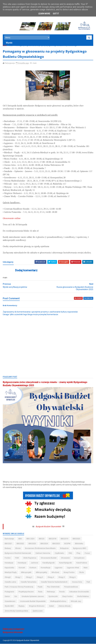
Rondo (62, 592)
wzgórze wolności (37, 606)
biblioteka (79, 544)
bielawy (8, 549)
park (88, 582)
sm (16, 597)
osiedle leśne (10, 582)
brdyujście (64, 549)
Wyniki (9, 43)
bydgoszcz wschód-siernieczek (18, 553)
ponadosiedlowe (71, 587)
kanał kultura (82, 563)
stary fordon (67, 597)
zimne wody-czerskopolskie (16, 611)
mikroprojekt (26, 573)
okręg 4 (51, 577)
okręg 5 (62, 577)
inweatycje (9, 563)
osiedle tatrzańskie (29, 582)
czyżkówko (59, 553)
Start (5, 46)
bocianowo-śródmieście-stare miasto (40, 549)
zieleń (51, 606)
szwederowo (10, 602)
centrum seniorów (43, 553)
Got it (56, 14)
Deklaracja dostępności (14, 629)
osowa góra (77, 582)
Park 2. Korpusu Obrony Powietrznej (19, 587)
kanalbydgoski (49, 563)
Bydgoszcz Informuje (13, 633)
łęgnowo (59, 568)
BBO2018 (53, 539)
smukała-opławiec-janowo (33, 597)
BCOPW (67, 544)
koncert (22, 568)
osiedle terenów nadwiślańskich (54, 582)
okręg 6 (72, 577)
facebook (88, 299)
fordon (8, 558)
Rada (40, 592)
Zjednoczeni (38, 611)
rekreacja (51, 592)
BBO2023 (32, 544)
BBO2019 (64, 539)
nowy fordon (69, 573)
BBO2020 (76, 539)
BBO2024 (44, 544)
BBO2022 (20, 544)
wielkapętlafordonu (58, 602)
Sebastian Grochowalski (79, 592)
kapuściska (9, 568)
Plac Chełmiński (53, 587)
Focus (87, 553)
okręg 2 (29, 577)
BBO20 (42, 539)
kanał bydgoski (66, 563)
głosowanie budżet (49, 558)
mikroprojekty (41, 573)
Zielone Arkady (64, 606)
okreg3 (8, 577)
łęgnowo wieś (73, 568)
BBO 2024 (30, 539)
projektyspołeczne (26, 592)
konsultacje (46, 568)
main (11, 46)
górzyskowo (79, 558)
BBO (20, 539)
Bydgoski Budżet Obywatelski (48, 527)
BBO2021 (8, 544)
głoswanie (65, 558)
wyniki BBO (9, 606)
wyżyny (21, 606)
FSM (17, 558)
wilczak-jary (76, 602)
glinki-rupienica (30, 558)
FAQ (70, 553)
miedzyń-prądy (11, 573)
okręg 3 (40, 577)
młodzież (55, 573)
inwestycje (22, 563)
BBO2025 (56, 544)
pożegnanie (9, 592)
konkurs (33, 568)
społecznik (53, 597)
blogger (78, 299)
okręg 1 (18, 577)
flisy (78, 553)
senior (7, 597)
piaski (40, 587)
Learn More (44, 14)
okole (81, 573)
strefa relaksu (83, 597)
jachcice (34, 563)
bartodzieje (9, 539)
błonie (18, 549)
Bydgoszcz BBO (80, 549)
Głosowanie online (12, 218)
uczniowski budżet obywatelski (33, 602)
